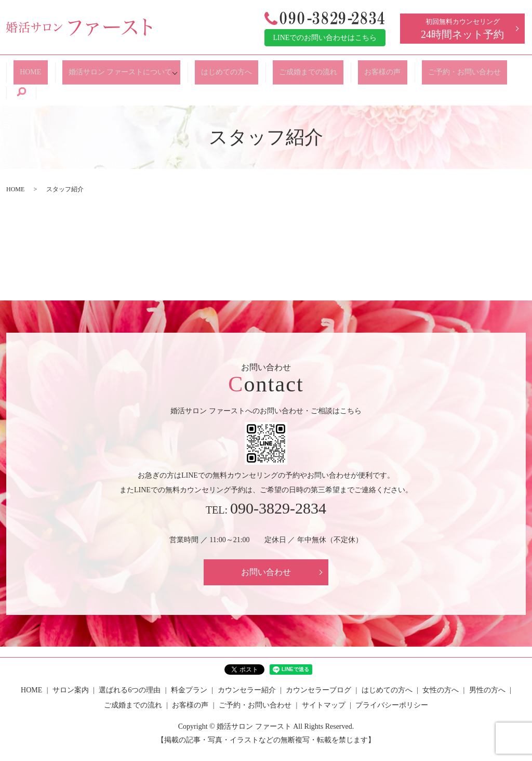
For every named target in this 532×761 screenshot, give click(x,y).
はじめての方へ (223, 68)
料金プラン (189, 666)
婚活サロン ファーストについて (118, 68)
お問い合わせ (266, 548)
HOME (35, 68)
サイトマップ (324, 682)
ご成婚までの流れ (299, 68)
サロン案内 (71, 666)
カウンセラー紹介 (247, 666)
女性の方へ (441, 666)
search (503, 69)
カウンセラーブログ (318, 666)
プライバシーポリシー (392, 682)
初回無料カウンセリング (462, 29)
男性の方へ (487, 666)
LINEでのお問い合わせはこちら (325, 38)
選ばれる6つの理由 (130, 666)
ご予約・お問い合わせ (441, 68)
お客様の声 (366, 68)
